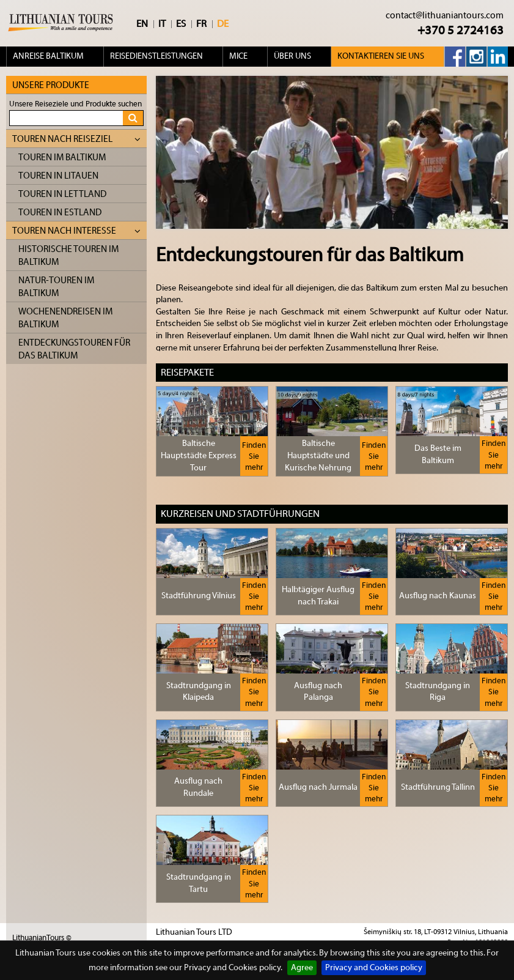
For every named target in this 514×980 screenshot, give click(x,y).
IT (162, 24)
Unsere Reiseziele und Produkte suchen (75, 104)
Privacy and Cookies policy (374, 968)
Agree (302, 968)
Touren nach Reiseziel (76, 139)
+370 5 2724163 (461, 30)
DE (223, 24)
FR (201, 24)
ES (181, 24)
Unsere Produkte (51, 85)
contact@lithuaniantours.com (445, 16)
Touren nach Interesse (76, 231)
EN (142, 24)
